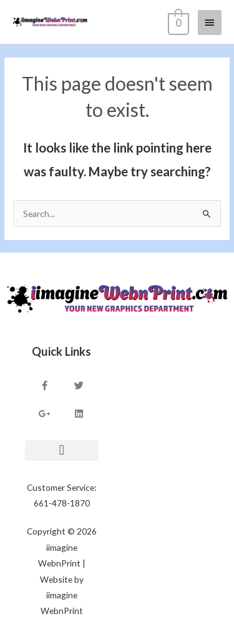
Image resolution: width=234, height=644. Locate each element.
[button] (62, 450)
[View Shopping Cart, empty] (177, 22)
